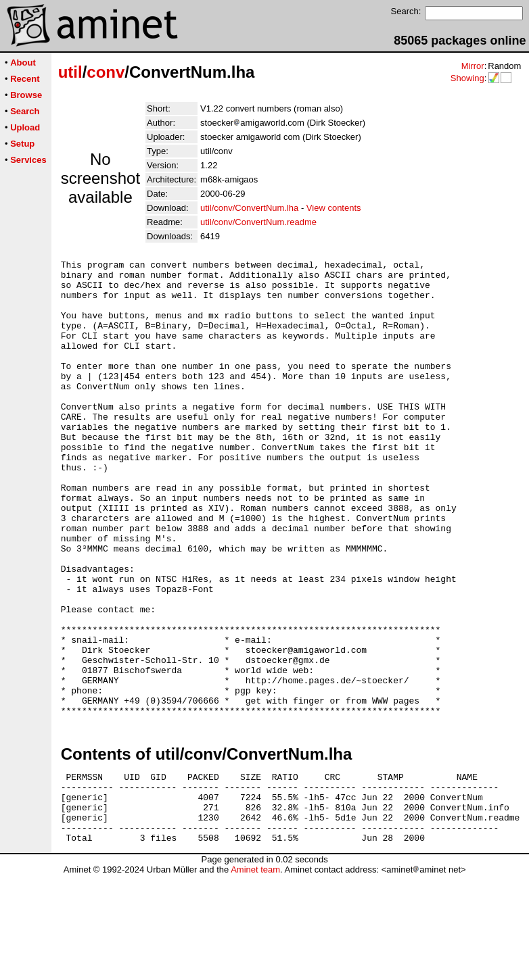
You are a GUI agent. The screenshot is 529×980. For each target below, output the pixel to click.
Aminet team (255, 975)
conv (106, 72)
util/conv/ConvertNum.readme (258, 222)
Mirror (473, 66)
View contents (334, 208)
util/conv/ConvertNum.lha (249, 208)
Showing (467, 78)
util (70, 72)
